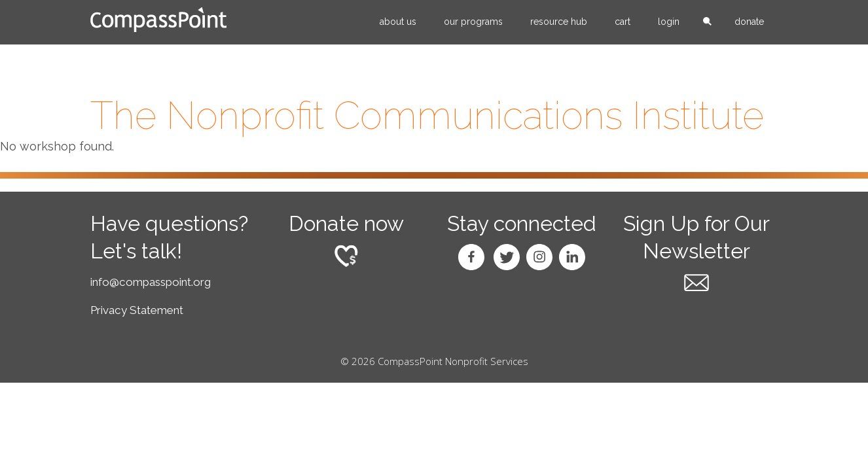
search (707, 22)
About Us (398, 22)
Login (669, 22)
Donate (749, 22)
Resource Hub (559, 22)
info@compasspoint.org (151, 282)
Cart (623, 22)
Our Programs (473, 22)
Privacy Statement (137, 310)
